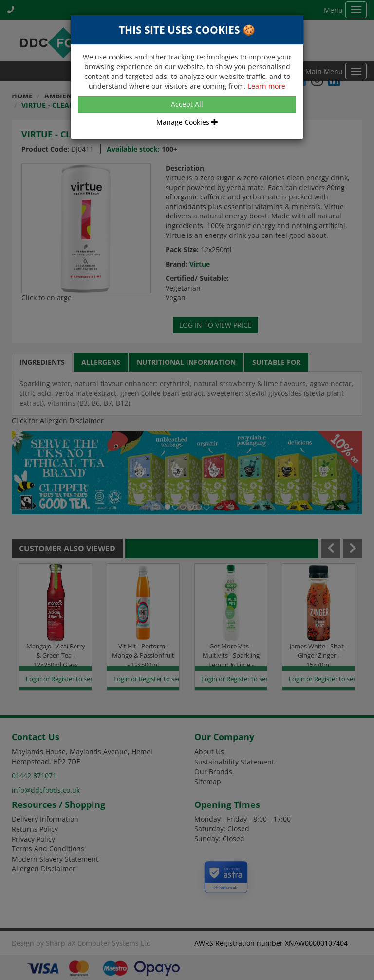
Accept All (187, 104)
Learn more (267, 86)
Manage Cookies (187, 122)
